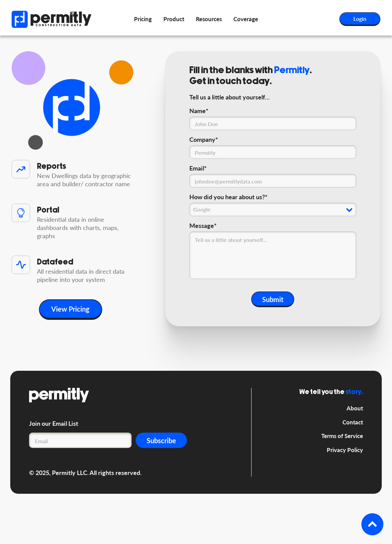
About (355, 408)
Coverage (246, 19)
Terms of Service (342, 436)
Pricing (143, 19)
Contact (353, 422)
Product (174, 19)
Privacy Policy (345, 450)
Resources (209, 19)
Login (360, 19)
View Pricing (70, 309)
